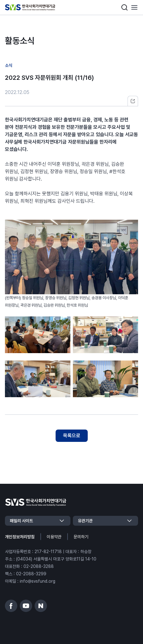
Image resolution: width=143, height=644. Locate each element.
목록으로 (72, 436)
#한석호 (117, 171)
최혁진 (27, 201)
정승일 (86, 171)
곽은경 (88, 164)
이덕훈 (54, 164)
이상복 (126, 194)
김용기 (67, 194)
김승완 (118, 164)
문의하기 (81, 537)
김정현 (27, 171)
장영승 (57, 171)
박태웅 (97, 194)
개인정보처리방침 (20, 537)
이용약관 (54, 537)
